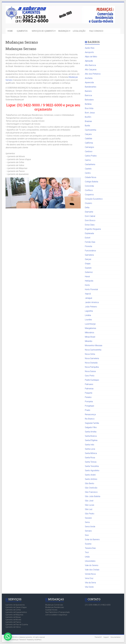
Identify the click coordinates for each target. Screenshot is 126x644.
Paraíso (88, 397)
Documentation (116, 637)
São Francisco (91, 492)
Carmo (88, 160)
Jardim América (92, 302)
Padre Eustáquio (92, 380)
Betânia (88, 104)
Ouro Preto (90, 376)
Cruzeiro (88, 203)
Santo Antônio (91, 479)
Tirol (87, 552)
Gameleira (89, 255)
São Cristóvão (91, 488)
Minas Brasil (90, 337)
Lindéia (88, 315)
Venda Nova (90, 574)
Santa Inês (90, 445)
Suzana (88, 544)
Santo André (90, 475)
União (87, 557)
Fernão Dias (90, 242)
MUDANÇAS (63, 31)
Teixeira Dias (90, 548)
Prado (88, 410)
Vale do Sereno (92, 565)
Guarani (88, 268)
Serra (87, 522)
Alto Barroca (90, 65)
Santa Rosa (90, 458)
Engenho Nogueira (93, 229)
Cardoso (89, 151)
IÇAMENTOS (22, 31)
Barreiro (88, 91)
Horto (87, 285)
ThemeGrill (98, 637)
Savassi (88, 518)
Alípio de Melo (91, 57)
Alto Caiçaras (91, 70)
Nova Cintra (90, 354)
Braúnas (88, 121)
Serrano (88, 531)
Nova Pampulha (92, 367)
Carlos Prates (91, 156)
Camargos (89, 147)
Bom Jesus (90, 113)
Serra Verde (90, 527)
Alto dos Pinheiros (93, 74)
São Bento (90, 483)
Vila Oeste (89, 587)
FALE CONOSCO (96, 31)
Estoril (88, 238)
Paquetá (89, 393)
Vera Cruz (89, 578)
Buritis (87, 126)
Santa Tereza (91, 462)
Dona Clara (90, 225)
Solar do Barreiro (92, 539)
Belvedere (89, 100)
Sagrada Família (92, 423)
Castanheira (90, 164)
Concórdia (89, 186)
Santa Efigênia (91, 440)
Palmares (89, 384)
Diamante (89, 212)
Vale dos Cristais (92, 570)
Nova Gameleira (92, 358)
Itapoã (88, 294)
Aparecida (89, 82)
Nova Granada (91, 363)
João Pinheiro (91, 307)
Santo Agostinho (92, 470)
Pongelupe (90, 406)
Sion (87, 535)
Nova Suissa (90, 371)
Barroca (88, 95)
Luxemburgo (90, 324)
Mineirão (89, 341)
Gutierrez (89, 272)
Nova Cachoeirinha (93, 350)
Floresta (88, 246)
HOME (10, 31)
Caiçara (88, 134)
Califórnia (89, 143)
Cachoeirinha (91, 130)
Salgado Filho (91, 427)
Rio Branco (90, 419)
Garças (88, 259)
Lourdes (88, 320)
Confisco (89, 190)
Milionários (90, 333)
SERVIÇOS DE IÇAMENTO (43, 31)
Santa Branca (91, 436)
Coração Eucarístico (94, 199)
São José (89, 501)
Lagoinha (89, 311)
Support (106, 637)
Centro (88, 173)
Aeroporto (89, 52)
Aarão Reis (90, 48)
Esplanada (89, 233)
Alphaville (89, 61)
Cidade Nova (91, 177)
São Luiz (89, 509)
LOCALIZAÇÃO (79, 31)
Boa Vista (89, 108)
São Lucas (90, 505)
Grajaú (88, 264)
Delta (87, 208)
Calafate (89, 139)
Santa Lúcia (90, 449)
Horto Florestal (91, 289)
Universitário (90, 561)
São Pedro (90, 514)
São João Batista (93, 496)
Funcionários (90, 251)
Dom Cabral (90, 216)
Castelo (88, 169)
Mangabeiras (91, 328)
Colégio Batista (91, 182)
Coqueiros (89, 195)
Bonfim (88, 117)
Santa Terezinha (92, 466)
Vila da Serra (90, 583)
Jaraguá (88, 298)
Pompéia (89, 402)
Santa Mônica (91, 453)
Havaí (87, 276)
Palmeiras (89, 389)
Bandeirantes (91, 87)
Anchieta (89, 78)
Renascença (90, 414)
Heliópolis (89, 281)
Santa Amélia (91, 432)
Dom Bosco (90, 220)
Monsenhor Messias (94, 345)
